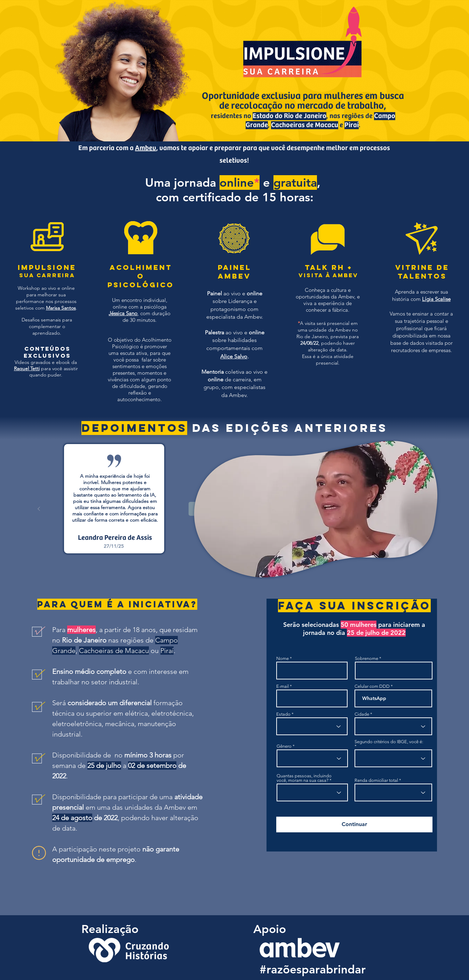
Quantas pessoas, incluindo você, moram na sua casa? (304, 778)
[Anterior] (39, 509)
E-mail (283, 686)
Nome (283, 658)
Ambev (146, 148)
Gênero (284, 746)
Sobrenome (367, 658)
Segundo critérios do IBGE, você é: (389, 742)
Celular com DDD (372, 686)
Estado (283, 714)
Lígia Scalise (436, 299)
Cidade (362, 714)
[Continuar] (354, 825)
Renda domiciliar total (376, 780)
